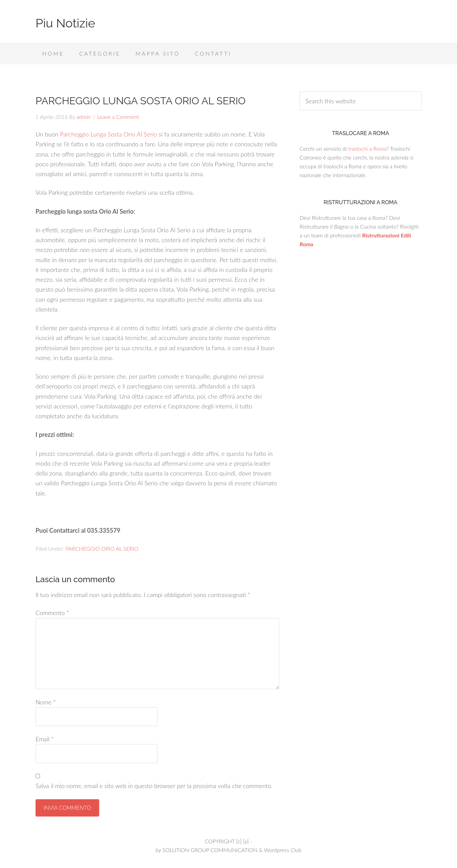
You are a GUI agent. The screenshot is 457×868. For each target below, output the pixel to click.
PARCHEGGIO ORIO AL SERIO (102, 548)
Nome (46, 702)
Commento (52, 613)
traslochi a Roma (367, 149)
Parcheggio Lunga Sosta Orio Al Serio (108, 134)
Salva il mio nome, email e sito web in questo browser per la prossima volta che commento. (154, 786)
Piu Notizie (65, 23)
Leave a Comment (118, 117)
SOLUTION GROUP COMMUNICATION (210, 850)
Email (45, 739)
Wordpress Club (283, 850)
